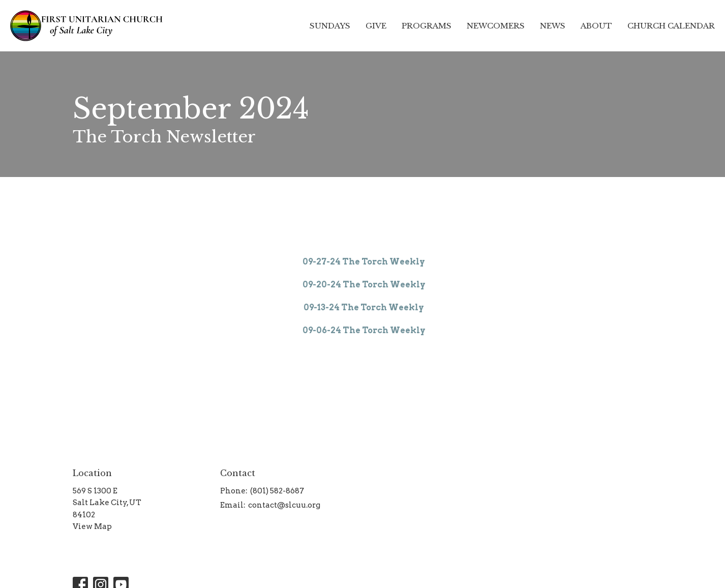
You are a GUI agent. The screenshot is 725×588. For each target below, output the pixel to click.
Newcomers (496, 26)
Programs (427, 26)
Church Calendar (671, 26)
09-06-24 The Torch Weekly (364, 330)
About (596, 26)
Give (376, 26)
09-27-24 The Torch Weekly (364, 262)
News (553, 26)
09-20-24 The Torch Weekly (364, 285)
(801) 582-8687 (277, 491)
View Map (92, 526)
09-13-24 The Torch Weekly (364, 307)
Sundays (330, 26)
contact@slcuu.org (284, 505)
